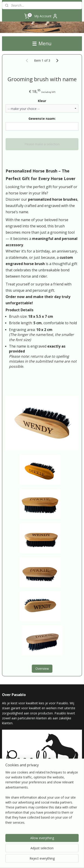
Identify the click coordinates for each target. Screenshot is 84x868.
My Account (46, 16)
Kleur (42, 101)
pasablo (11, 825)
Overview (42, 669)
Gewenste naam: (42, 119)
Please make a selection (42, 144)
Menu (42, 44)
